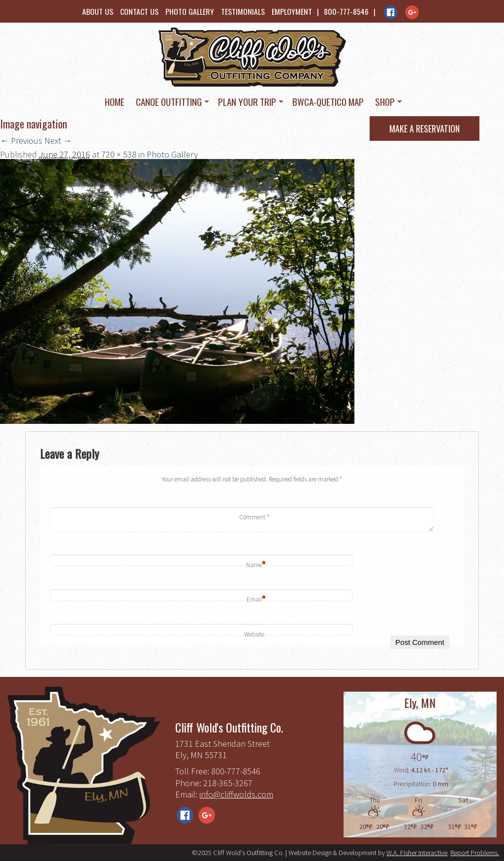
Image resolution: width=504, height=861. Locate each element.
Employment (292, 11)
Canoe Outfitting (169, 101)
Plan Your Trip (247, 101)
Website (254, 634)
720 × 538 (119, 154)
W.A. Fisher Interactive (417, 853)
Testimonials (243, 11)
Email (256, 600)
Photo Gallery (190, 11)
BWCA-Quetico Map (328, 101)
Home (115, 101)
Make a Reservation (425, 128)
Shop (385, 101)
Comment (254, 517)
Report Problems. (475, 853)
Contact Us (139, 11)
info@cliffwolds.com (236, 794)
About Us (98, 11)
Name (256, 565)
